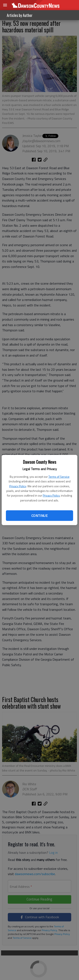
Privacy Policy (18, 486)
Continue (39, 516)
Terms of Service (59, 477)
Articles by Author (20, 15)
